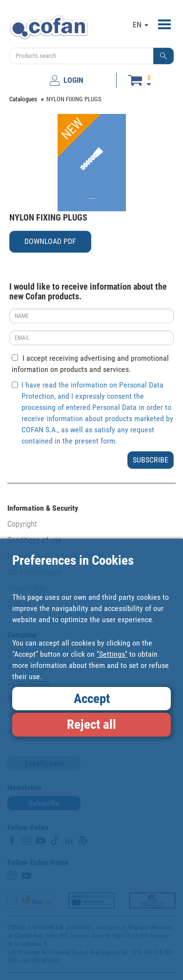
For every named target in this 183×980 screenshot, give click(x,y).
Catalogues (23, 99)
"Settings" (112, 654)
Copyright (22, 524)
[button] (163, 56)
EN (141, 25)
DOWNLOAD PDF (50, 241)
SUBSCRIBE (151, 460)
